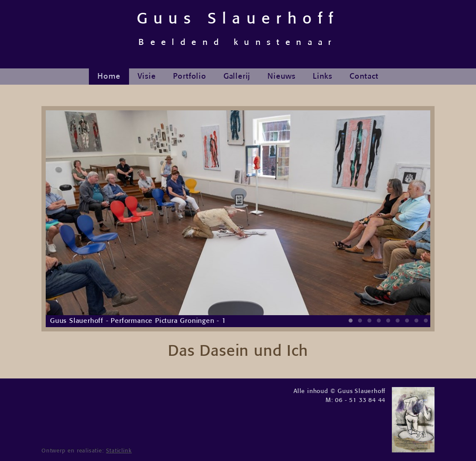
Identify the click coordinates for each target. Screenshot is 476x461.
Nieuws (282, 77)
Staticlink (119, 451)
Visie (147, 77)
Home (109, 77)
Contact (364, 77)
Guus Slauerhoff (238, 29)
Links (323, 77)
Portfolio (190, 77)
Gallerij (237, 77)
